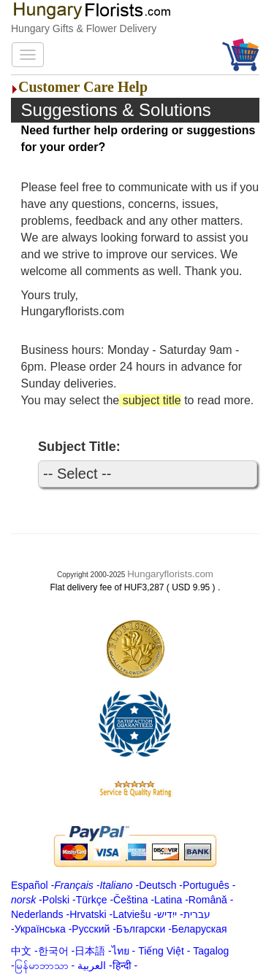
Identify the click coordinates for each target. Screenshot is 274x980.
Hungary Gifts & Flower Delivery (84, 28)
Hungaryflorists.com (170, 574)
